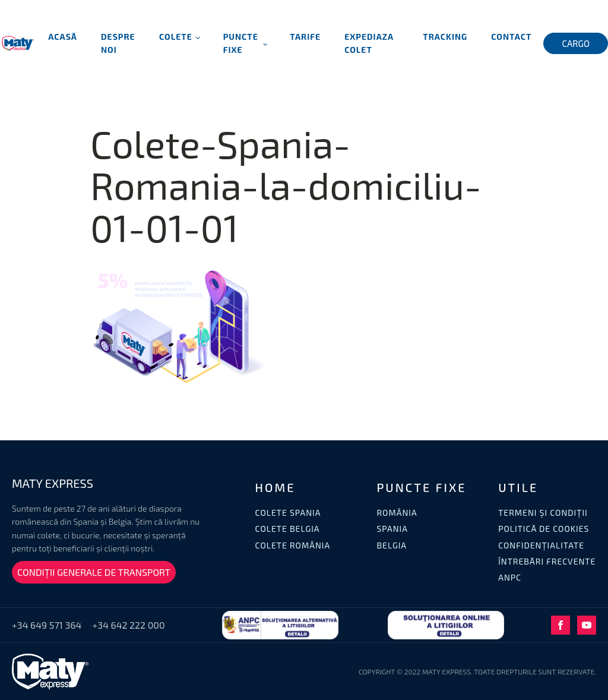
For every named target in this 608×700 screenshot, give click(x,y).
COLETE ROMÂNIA (293, 545)
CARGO (576, 43)
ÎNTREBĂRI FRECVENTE (547, 561)
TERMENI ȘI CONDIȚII (543, 513)
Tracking (445, 37)
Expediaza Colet (369, 43)
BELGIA (392, 545)
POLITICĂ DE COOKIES (544, 529)
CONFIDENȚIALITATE (541, 545)
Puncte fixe (241, 43)
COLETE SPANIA (288, 513)
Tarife (305, 37)
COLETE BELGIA (288, 529)
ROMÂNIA (397, 513)
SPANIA (392, 529)
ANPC (510, 577)
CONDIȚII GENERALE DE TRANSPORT (94, 572)
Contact (511, 37)
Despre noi (118, 43)
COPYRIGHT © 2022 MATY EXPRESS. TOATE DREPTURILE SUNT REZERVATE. (477, 671)
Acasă (63, 37)
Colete (176, 37)
